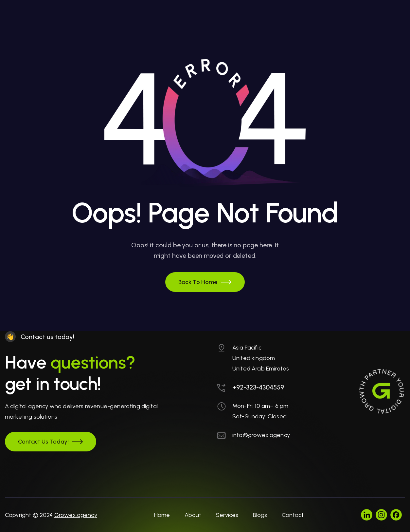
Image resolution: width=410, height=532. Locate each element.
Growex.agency (76, 515)
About (193, 515)
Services (227, 515)
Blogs (260, 515)
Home (162, 515)
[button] (205, 282)
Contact (293, 515)
